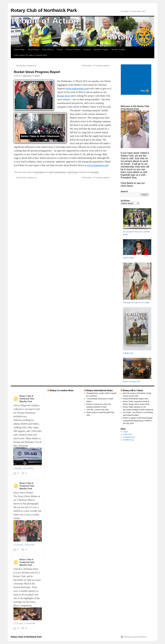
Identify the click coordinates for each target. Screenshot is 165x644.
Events (60, 49)
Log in (125, 432)
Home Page (19, 49)
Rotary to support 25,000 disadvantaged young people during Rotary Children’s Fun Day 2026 (138, 421)
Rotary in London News (62, 390)
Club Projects (72, 172)
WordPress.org (128, 440)
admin (37, 76)
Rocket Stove (64, 96)
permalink (95, 172)
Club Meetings (60, 172)
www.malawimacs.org (77, 88)
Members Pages (101, 49)
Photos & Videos (73, 49)
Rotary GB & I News (133, 390)
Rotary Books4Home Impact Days (136, 399)
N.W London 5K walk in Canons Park (31, 55)
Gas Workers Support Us (25, 66)
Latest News (39, 172)
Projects (87, 49)
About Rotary (33, 49)
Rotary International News (99, 390)
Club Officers (48, 49)
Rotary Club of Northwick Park (44, 10)
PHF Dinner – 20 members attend (97, 66)
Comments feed (129, 437)
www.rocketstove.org (97, 165)
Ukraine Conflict (118, 49)
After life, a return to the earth (97, 410)
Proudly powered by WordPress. (136, 637)
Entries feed (127, 434)
